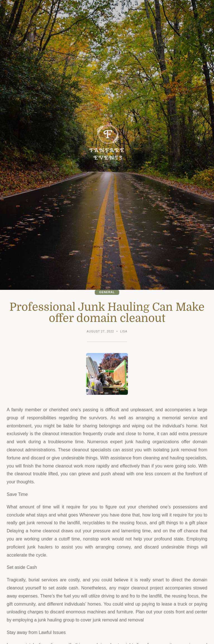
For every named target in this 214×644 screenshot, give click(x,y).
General (107, 292)
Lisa (124, 331)
